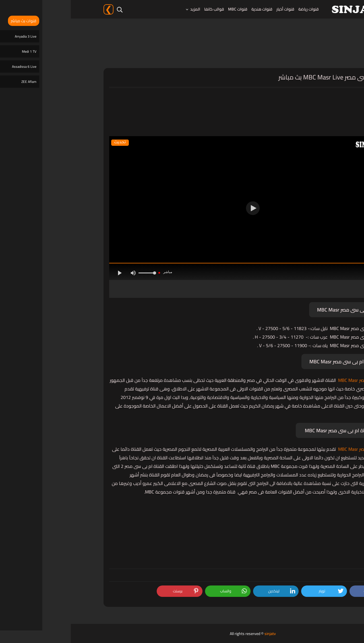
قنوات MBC (167, 9)
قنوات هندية (191, 9)
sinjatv (199, 634)
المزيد (124, 9)
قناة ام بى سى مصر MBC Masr (296, 380)
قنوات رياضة (238, 9)
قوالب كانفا (143, 9)
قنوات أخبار (215, 9)
